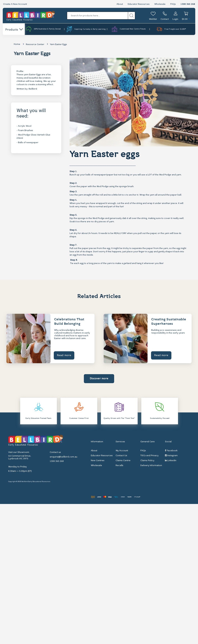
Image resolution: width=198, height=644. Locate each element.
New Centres (98, 461)
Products (14, 30)
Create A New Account (15, 4)
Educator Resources (139, 4)
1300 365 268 (188, 4)
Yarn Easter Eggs (58, 44)
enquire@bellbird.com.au (63, 457)
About (120, 4)
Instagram (171, 456)
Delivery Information (151, 466)
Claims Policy (147, 461)
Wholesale (160, 4)
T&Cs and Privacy (149, 456)
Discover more (99, 379)
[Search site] (131, 16)
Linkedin (171, 460)
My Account (122, 451)
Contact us (55, 452)
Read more (64, 355)
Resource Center (35, 44)
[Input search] (98, 16)
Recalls (119, 466)
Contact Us (121, 456)
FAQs (173, 4)
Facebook (171, 451)
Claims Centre (123, 461)
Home (17, 44)
